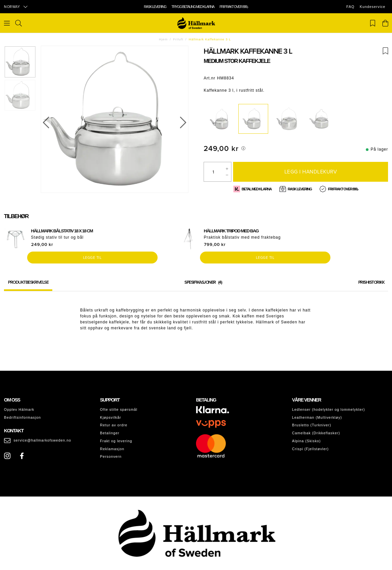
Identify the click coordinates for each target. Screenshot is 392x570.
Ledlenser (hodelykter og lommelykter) (328, 409)
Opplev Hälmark (19, 409)
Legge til (93, 258)
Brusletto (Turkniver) (312, 425)
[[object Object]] (243, 148)
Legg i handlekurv (311, 171)
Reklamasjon (112, 449)
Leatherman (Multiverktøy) (317, 417)
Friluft (178, 39)
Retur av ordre (114, 425)
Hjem (163, 39)
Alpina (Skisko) (306, 441)
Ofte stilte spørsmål (119, 409)
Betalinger (110, 433)
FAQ (350, 7)
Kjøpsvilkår (111, 417)
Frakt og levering (116, 441)
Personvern (111, 456)
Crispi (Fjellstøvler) (310, 449)
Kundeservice (373, 7)
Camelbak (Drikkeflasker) (316, 433)
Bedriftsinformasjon (22, 417)
